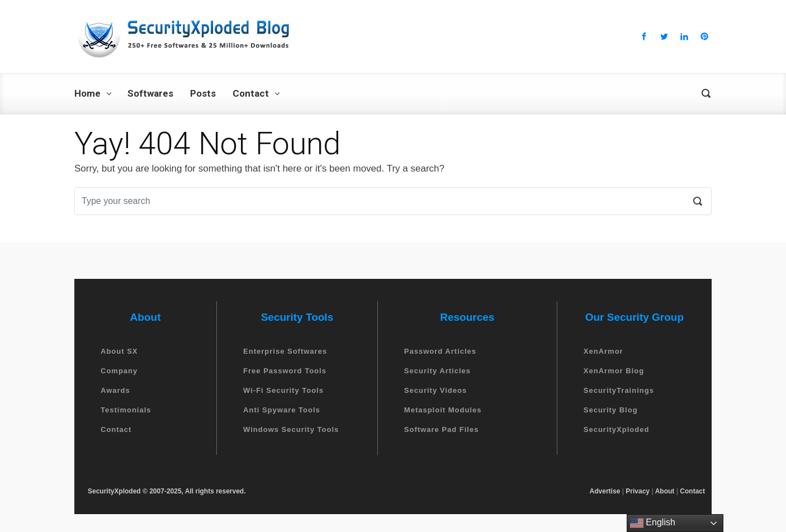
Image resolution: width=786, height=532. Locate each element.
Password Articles (440, 351)
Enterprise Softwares (285, 351)
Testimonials (126, 410)
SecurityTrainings (619, 390)
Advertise (605, 491)
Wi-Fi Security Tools (283, 390)
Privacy (638, 491)
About (665, 491)
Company (119, 371)
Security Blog (611, 410)
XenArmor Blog (614, 371)
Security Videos (435, 390)
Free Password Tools (285, 371)
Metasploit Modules (443, 410)
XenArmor (603, 351)
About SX (119, 351)
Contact (116, 429)
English (653, 523)
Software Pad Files (442, 429)
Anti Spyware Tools (282, 410)
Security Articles (437, 371)
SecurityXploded (617, 429)
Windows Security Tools (291, 429)
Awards (115, 390)
